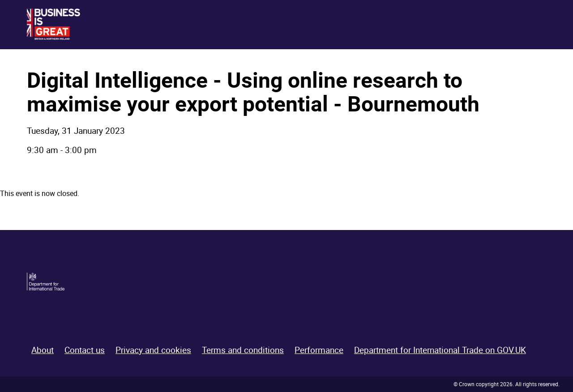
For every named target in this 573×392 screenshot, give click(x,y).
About (43, 350)
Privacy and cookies (153, 350)
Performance (319, 350)
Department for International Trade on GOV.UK (440, 350)
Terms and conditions (243, 350)
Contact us (85, 350)
